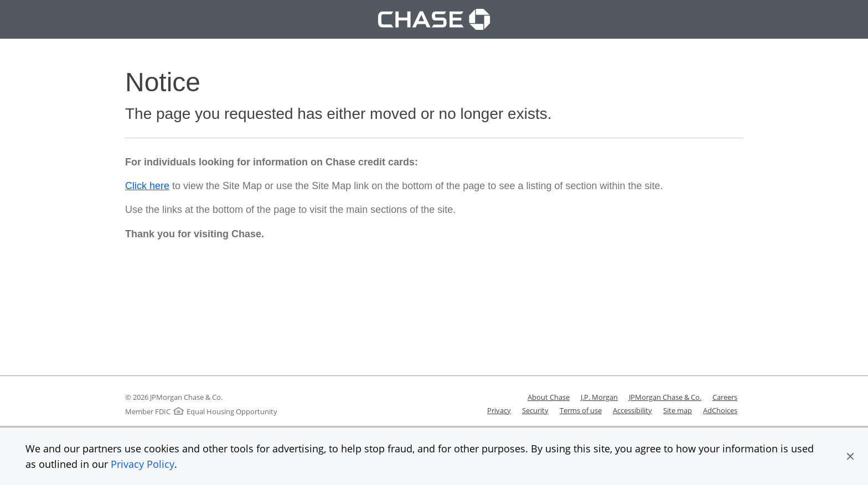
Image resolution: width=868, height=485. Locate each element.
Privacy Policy (143, 464)
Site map (678, 410)
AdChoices (720, 410)
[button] (850, 456)
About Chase (549, 397)
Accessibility (632, 410)
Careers (725, 397)
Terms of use (581, 410)
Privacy (499, 410)
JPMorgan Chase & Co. (665, 397)
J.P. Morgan (599, 397)
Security (535, 410)
